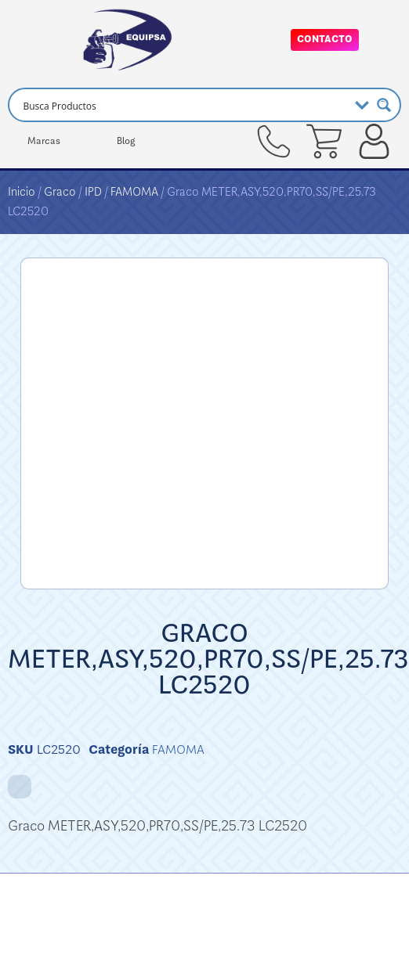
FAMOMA (134, 192)
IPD (93, 192)
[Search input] (183, 105)
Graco (60, 192)
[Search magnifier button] (384, 105)
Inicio (22, 192)
